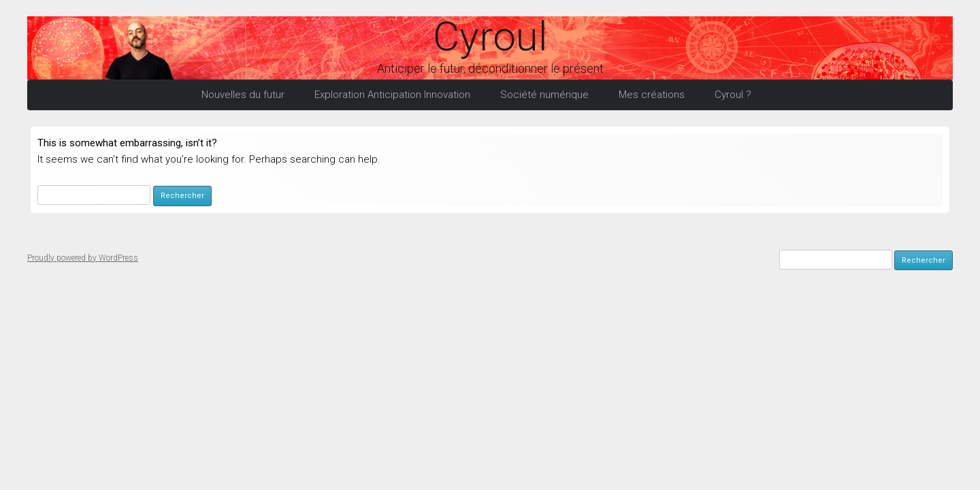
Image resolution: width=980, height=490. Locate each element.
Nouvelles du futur (243, 95)
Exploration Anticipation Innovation (392, 95)
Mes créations (652, 95)
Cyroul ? (733, 95)
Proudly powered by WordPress (83, 258)
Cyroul (490, 37)
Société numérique (544, 95)
